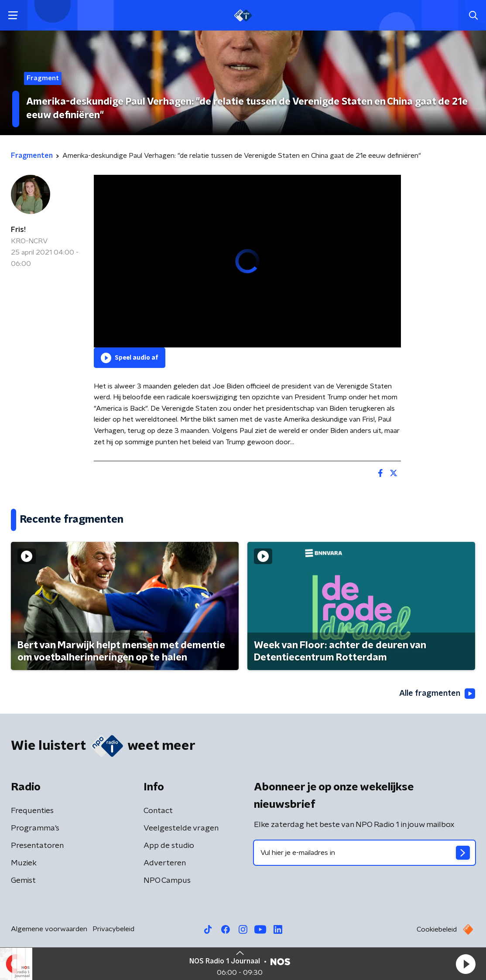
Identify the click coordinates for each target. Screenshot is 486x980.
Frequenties (32, 811)
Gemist (23, 881)
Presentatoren (37, 846)
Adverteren (165, 863)
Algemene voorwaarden (49, 929)
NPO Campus (167, 881)
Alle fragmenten (437, 694)
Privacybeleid (113, 929)
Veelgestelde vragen (181, 828)
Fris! (18, 230)
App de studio (169, 846)
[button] (465, 964)
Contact (158, 811)
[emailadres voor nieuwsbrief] (364, 853)
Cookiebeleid (437, 929)
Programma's (35, 828)
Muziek (24, 863)
